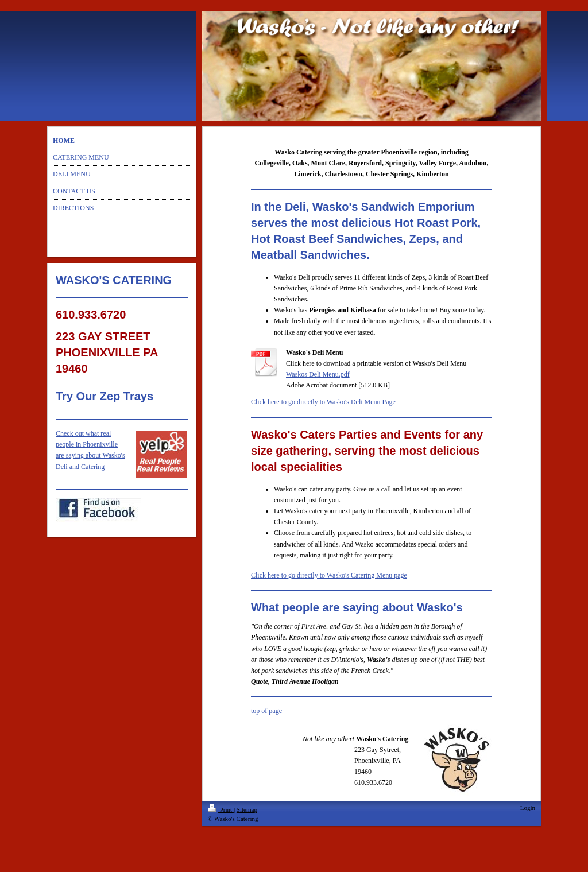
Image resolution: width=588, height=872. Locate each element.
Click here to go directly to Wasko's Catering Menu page (329, 575)
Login (528, 808)
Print (221, 809)
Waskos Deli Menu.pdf (318, 374)
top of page (266, 711)
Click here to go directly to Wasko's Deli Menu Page (323, 402)
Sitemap (247, 809)
